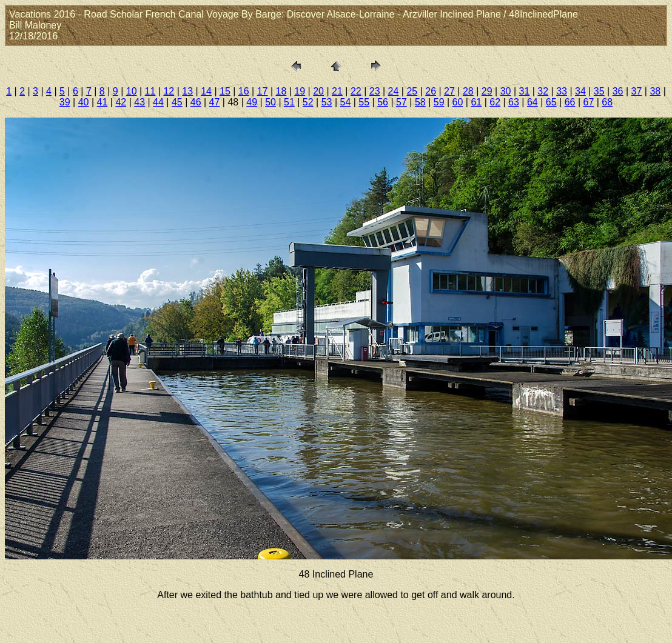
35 (599, 91)
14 (206, 91)
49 (252, 102)
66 (570, 102)
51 (289, 102)
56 (383, 102)
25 (412, 91)
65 (551, 102)
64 (533, 102)
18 (281, 91)
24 (394, 91)
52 (308, 102)
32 (543, 91)
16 (244, 91)
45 (177, 102)
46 (196, 102)
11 (150, 91)
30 (506, 91)
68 (607, 102)
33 (562, 91)
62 (495, 102)
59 (439, 102)
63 (514, 102)
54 (346, 102)
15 (225, 91)
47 (215, 102)
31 (524, 91)
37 (637, 91)
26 (431, 91)
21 (337, 91)
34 (580, 91)
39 (65, 102)
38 (655, 91)
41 (102, 102)
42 (121, 102)
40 (84, 102)
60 (458, 102)
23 (375, 91)
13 (187, 91)
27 (449, 91)
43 (139, 102)
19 (300, 91)
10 (132, 91)
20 (318, 91)
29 (487, 91)
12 (169, 91)
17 (263, 91)
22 (356, 91)
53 (327, 102)
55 (364, 102)
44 (158, 102)
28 (468, 91)
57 (402, 102)
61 (476, 102)
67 (588, 102)
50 (270, 102)
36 (618, 91)
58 (420, 102)
